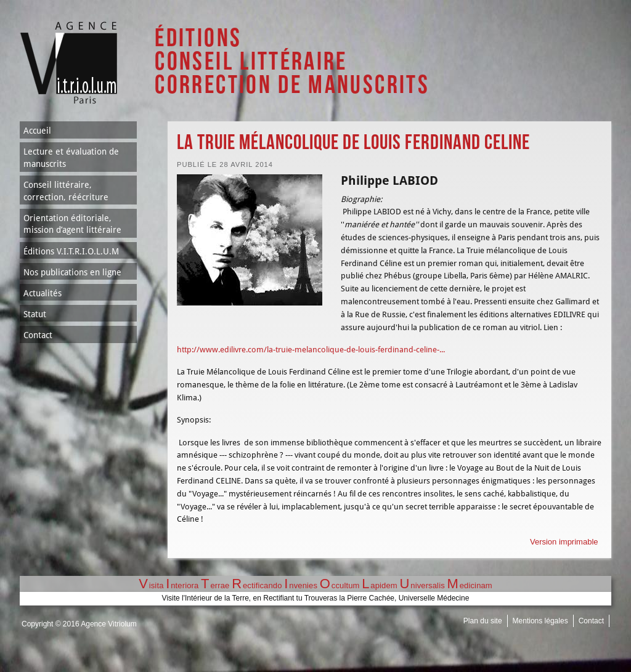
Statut (35, 314)
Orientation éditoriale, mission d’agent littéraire (72, 224)
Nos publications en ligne (72, 272)
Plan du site (483, 621)
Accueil (37, 131)
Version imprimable (564, 542)
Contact (38, 335)
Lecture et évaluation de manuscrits (71, 158)
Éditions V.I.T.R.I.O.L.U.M (71, 251)
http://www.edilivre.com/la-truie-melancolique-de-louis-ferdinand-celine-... (311, 350)
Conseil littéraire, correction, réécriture (66, 191)
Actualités (43, 293)
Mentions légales (540, 621)
